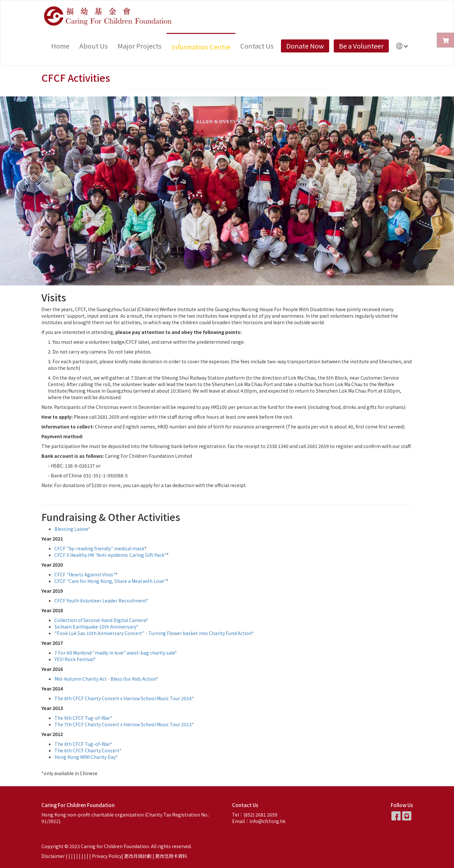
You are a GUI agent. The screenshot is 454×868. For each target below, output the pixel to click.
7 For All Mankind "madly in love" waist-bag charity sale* (116, 653)
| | (74, 856)
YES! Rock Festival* (75, 659)
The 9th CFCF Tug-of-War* (83, 718)
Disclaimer (53, 856)
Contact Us (257, 46)
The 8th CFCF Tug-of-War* (83, 744)
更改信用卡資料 (171, 856)
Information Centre (201, 47)
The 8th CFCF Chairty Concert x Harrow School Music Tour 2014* (124, 698)
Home (60, 46)
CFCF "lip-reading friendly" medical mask (99, 548)
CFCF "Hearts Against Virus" (85, 574)
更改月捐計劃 (138, 856)
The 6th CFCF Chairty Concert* (88, 750)
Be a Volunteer (361, 46)
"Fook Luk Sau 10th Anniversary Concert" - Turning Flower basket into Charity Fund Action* (154, 633)
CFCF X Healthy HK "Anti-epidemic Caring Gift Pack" (110, 555)
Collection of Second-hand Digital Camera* (101, 620)
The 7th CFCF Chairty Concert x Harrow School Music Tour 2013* (124, 724)
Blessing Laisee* (72, 529)
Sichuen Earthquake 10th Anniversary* (96, 627)
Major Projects (140, 46)
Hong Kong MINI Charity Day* (86, 757)
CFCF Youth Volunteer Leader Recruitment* (102, 600)
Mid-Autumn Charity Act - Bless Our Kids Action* (106, 679)
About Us (94, 46)
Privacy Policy (107, 856)
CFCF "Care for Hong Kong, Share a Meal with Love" (110, 581)
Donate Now (305, 46)
